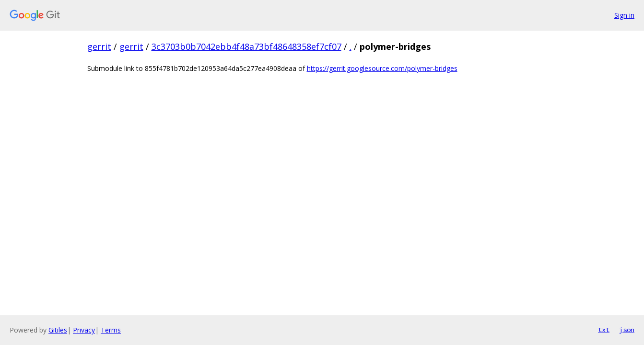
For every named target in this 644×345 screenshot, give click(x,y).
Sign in (624, 15)
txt (604, 330)
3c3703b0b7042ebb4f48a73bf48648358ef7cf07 (246, 46)
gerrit (99, 46)
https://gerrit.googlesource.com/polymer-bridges (382, 68)
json (627, 330)
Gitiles (58, 330)
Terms (111, 330)
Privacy (84, 330)
